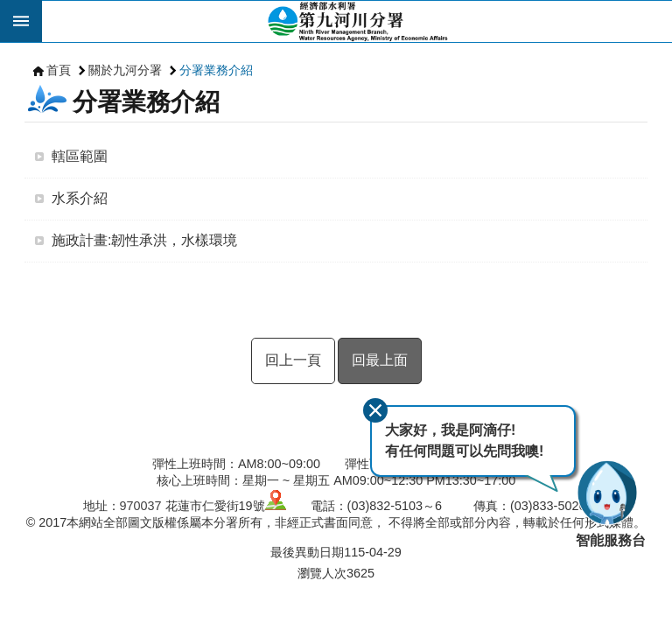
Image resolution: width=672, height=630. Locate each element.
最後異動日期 (307, 552)
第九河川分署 (357, 21)
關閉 (375, 410)
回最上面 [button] (380, 360)
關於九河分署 (125, 70)
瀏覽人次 (322, 573)
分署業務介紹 (216, 70)
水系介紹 (80, 198)
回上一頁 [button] (293, 360)
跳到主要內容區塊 (9, 9)
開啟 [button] (21, 21)
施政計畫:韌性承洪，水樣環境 (144, 240)
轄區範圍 (80, 156)
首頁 (59, 70)
